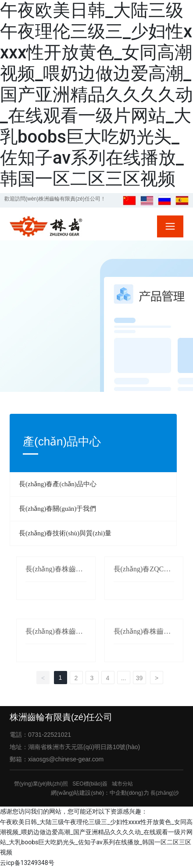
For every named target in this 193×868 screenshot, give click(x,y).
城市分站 (122, 784)
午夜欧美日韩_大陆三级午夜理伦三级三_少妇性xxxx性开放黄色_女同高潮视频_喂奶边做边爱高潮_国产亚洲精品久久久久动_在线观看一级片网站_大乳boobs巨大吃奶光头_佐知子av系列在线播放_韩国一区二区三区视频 (96, 95)
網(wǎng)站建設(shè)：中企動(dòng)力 (100, 793)
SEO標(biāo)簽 (90, 784)
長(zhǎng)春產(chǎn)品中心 (58, 484)
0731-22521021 (50, 735)
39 (139, 678)
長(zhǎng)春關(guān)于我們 (57, 509)
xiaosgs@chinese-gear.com (66, 759)
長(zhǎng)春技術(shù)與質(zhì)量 (65, 533)
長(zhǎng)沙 (165, 793)
